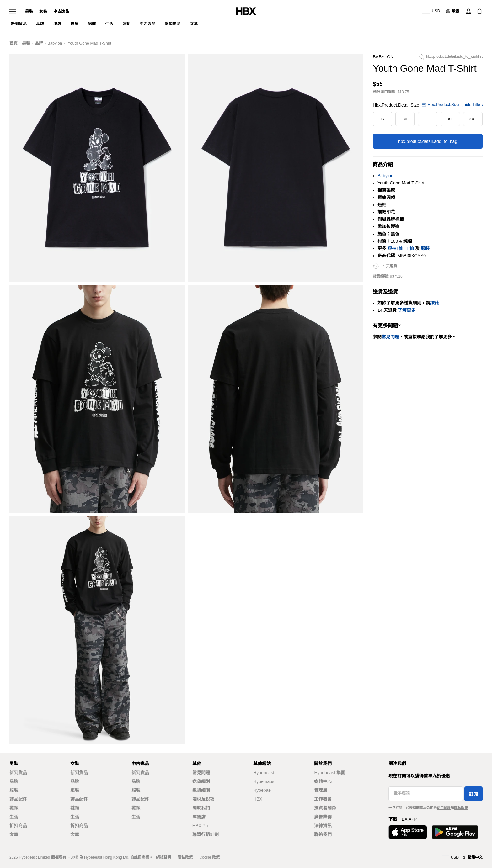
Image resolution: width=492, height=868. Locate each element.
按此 (435, 303)
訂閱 (473, 794)
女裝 (43, 11)
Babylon (55, 43)
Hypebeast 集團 (330, 773)
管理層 (321, 790)
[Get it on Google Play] (455, 832)
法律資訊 (323, 826)
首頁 (13, 43)
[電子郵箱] (426, 794)
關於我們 (201, 808)
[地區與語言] (462, 858)
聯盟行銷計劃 (206, 834)
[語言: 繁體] (453, 11)
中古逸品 (61, 11)
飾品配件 (18, 799)
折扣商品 (18, 826)
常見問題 (201, 773)
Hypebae (262, 790)
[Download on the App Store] (408, 832)
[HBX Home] (246, 11)
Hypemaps (264, 781)
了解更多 (407, 310)
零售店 (199, 817)
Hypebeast (264, 773)
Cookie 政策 (209, 857)
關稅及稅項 (203, 799)
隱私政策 (461, 808)
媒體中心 (323, 781)
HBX (258, 799)
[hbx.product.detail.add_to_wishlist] (451, 58)
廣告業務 (323, 817)
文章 (14, 834)
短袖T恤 (396, 248)
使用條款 (444, 808)
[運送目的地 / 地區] (431, 11)
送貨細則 (201, 781)
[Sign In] (468, 11)
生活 (14, 817)
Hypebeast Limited (34, 857)
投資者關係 (325, 808)
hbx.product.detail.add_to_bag (428, 141)
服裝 (425, 248)
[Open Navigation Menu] (13, 11)
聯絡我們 (323, 834)
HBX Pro (201, 826)
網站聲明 (163, 857)
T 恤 (410, 248)
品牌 (39, 43)
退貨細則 (201, 790)
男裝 (29, 11)
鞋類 (14, 808)
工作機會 (323, 799)
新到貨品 (18, 773)
